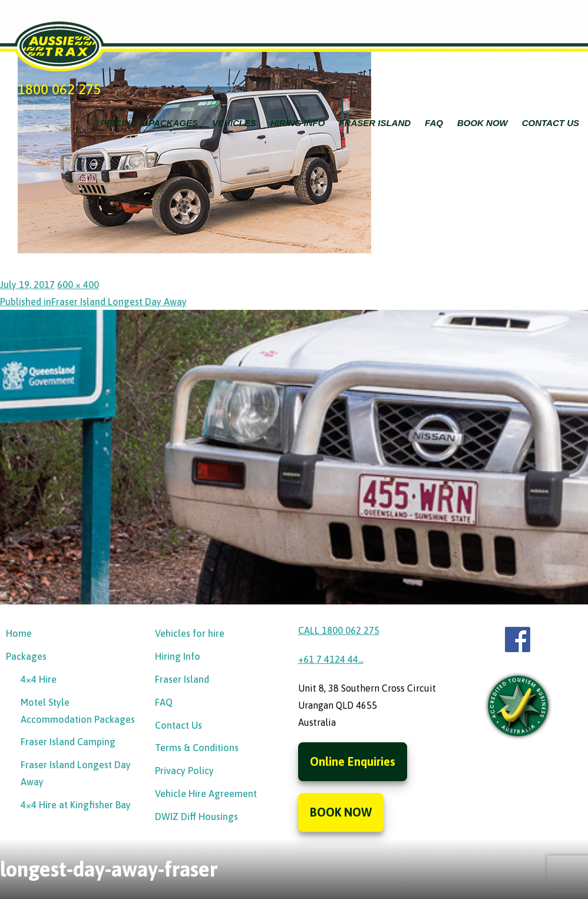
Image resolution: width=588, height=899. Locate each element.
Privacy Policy (184, 771)
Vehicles (234, 123)
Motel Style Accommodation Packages (78, 711)
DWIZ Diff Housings (196, 817)
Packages (26, 656)
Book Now (483, 123)
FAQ (434, 123)
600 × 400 (78, 285)
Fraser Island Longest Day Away (76, 773)
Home (19, 633)
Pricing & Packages (149, 123)
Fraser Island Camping (68, 742)
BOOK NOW (341, 812)
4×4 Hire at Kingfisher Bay (76, 805)
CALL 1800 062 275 (339, 630)
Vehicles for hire (190, 633)
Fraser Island (375, 123)
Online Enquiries (353, 761)
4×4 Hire (39, 679)
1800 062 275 (60, 89)
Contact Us (551, 123)
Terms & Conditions (197, 748)
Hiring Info (298, 123)
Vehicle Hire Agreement (206, 794)
